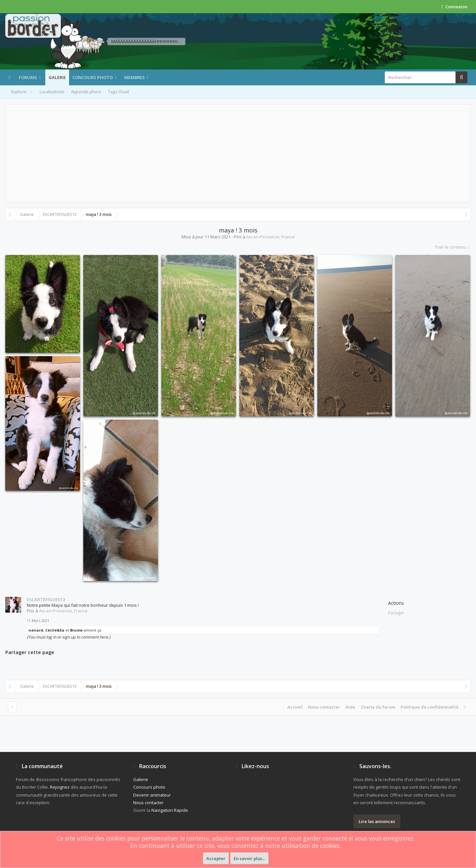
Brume (76, 630)
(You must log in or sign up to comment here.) (69, 637)
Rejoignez (60, 787)
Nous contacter (324, 707)
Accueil (295, 707)
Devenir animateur (152, 795)
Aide (350, 707)
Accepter (216, 858)
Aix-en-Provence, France (271, 237)
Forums (28, 77)
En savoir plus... (249, 858)
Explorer (22, 92)
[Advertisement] (238, 153)
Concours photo (93, 77)
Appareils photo (86, 92)
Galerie (57, 77)
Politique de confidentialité (430, 707)
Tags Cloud (118, 92)
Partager (396, 613)
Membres (135, 77)
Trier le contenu (453, 247)
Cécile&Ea (55, 630)
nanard (36, 630)
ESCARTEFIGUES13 (46, 599)
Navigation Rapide (170, 810)
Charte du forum (378, 707)
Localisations (52, 92)
